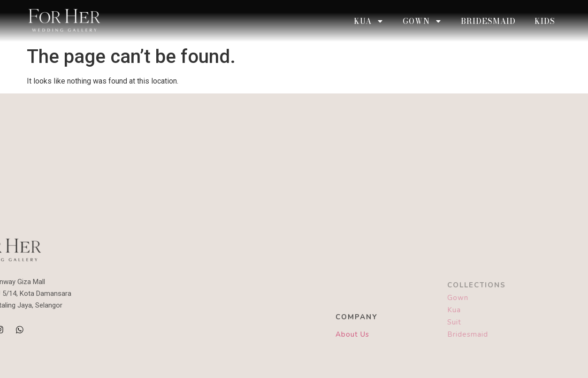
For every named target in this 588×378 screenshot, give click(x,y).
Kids (545, 21)
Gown (422, 21)
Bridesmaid (488, 21)
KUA (369, 21)
